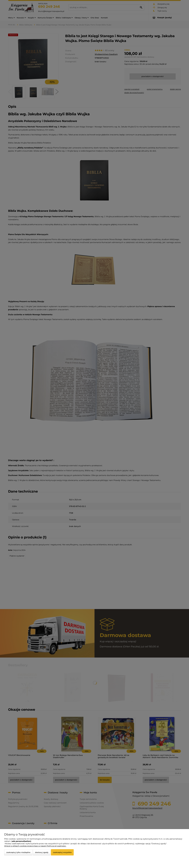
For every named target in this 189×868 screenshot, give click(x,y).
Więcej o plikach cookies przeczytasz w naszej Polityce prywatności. (35, 846)
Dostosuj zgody (42, 852)
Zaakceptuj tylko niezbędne (18, 852)
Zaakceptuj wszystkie (62, 852)
